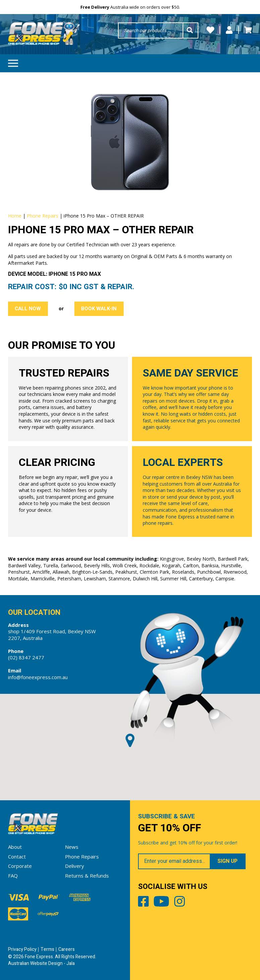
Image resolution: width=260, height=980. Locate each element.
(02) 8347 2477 (26, 657)
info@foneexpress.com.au (38, 677)
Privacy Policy (22, 949)
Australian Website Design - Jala (41, 963)
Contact (17, 856)
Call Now (28, 309)
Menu (13, 61)
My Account (229, 30)
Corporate (20, 866)
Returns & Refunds (87, 876)
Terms (47, 949)
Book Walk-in (99, 309)
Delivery (75, 866)
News (72, 847)
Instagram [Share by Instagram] (180, 903)
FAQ (13, 876)
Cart (248, 30)
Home (15, 216)
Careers (67, 949)
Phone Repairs (43, 216)
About (15, 847)
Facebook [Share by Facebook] (143, 903)
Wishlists (210, 30)
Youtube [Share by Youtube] (161, 903)
